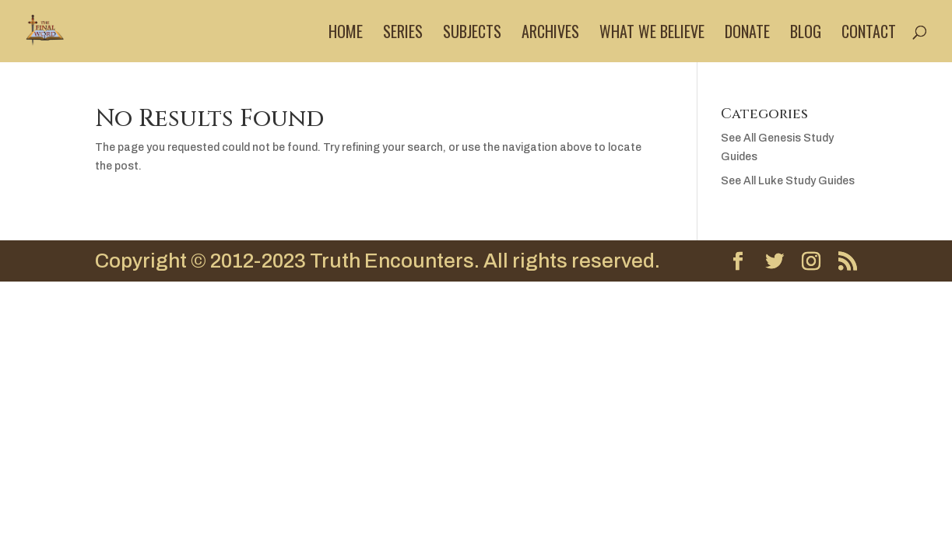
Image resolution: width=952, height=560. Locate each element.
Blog (806, 34)
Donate (747, 34)
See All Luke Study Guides (788, 181)
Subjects (472, 34)
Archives (550, 34)
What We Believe (652, 34)
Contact (869, 34)
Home (346, 34)
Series (403, 34)
